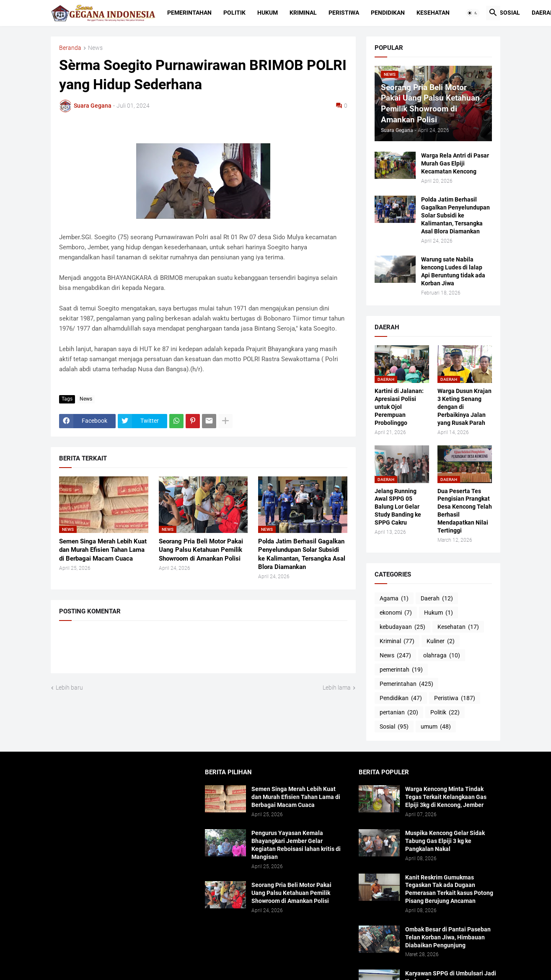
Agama (394, 599)
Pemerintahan (189, 13)
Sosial (510, 13)
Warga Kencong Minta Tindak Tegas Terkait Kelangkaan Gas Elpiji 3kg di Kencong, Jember (446, 797)
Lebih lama (337, 688)
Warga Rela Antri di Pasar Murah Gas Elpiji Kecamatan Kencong (455, 163)
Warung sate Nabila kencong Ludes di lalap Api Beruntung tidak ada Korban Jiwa (453, 271)
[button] (473, 13)
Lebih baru (69, 688)
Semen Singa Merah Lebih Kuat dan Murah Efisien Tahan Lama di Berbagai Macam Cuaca (103, 550)
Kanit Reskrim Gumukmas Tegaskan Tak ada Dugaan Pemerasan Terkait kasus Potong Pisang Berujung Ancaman (449, 889)
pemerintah (401, 670)
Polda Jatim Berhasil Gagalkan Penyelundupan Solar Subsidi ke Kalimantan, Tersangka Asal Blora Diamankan (302, 554)
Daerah (437, 599)
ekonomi (396, 613)
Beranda (70, 48)
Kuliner (441, 641)
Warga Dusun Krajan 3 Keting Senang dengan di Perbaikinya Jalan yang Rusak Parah (464, 407)
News (95, 48)
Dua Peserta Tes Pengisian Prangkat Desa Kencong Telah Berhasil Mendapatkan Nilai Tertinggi (465, 511)
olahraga (442, 656)
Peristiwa (344, 13)
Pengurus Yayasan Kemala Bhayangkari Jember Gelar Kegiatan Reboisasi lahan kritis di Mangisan (296, 845)
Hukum (268, 13)
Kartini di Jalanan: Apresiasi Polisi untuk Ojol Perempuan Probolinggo (399, 407)
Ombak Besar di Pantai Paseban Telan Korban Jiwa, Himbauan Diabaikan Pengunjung (448, 937)
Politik (234, 13)
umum (436, 727)
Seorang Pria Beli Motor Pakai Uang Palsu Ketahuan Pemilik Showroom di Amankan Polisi (201, 550)
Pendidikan (388, 13)
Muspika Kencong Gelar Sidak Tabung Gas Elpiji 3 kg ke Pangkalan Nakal (445, 841)
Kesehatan (433, 13)
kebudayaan (402, 627)
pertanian (399, 713)
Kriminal (303, 13)
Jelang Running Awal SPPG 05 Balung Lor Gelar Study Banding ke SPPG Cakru (398, 507)
